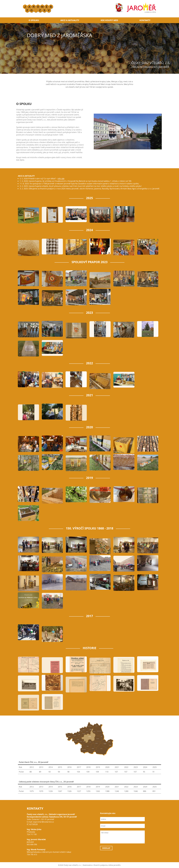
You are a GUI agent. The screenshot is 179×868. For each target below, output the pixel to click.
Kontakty (145, 20)
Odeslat (106, 848)
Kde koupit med (109, 20)
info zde (61, 177)
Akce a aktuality (70, 20)
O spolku (34, 20)
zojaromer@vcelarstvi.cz (43, 822)
